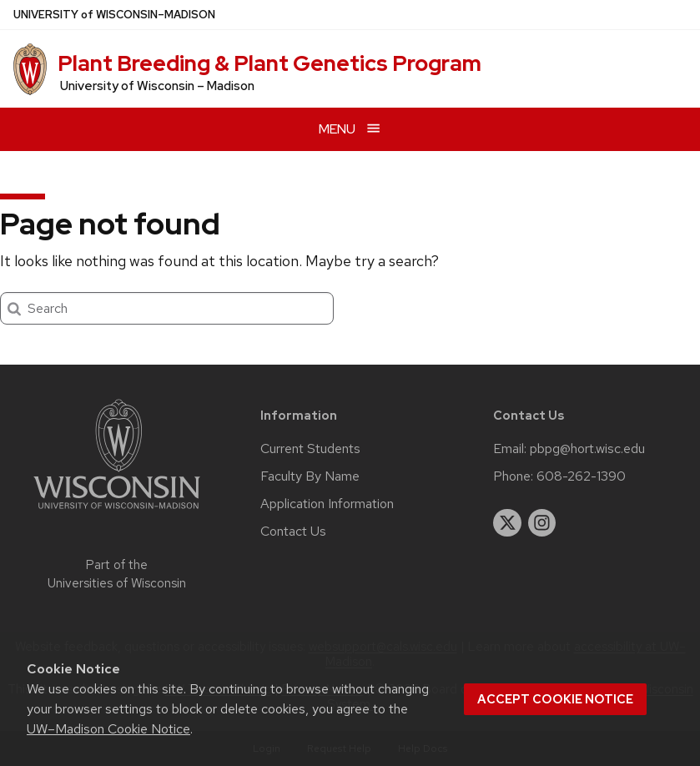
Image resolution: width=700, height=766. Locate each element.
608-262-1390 (581, 476)
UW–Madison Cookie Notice (108, 729)
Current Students (310, 449)
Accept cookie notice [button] (555, 699)
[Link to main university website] (117, 512)
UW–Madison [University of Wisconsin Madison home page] (114, 15)
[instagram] (542, 523)
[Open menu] (350, 129)
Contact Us (293, 532)
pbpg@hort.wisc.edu (587, 449)
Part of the (117, 574)
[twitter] (507, 523)
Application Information (327, 504)
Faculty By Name (310, 476)
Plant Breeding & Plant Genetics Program (269, 63)
